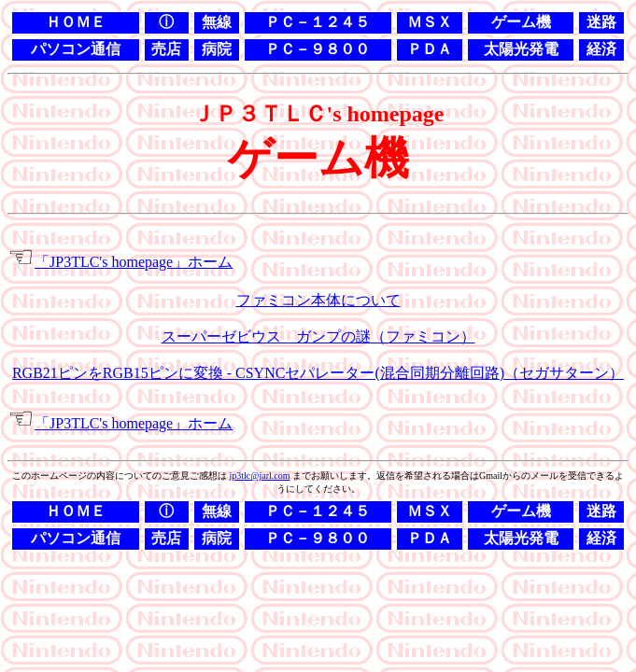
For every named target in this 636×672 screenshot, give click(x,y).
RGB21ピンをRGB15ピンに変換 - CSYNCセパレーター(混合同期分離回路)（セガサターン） (318, 373)
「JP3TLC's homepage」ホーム (134, 262)
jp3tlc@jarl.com (259, 476)
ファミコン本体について (318, 300)
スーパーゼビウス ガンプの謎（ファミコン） (318, 336)
